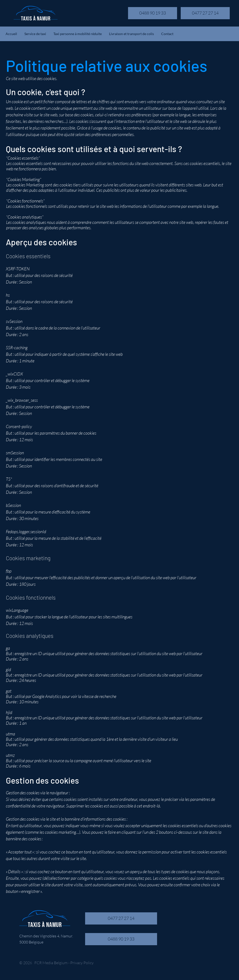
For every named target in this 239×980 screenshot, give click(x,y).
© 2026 (26, 963)
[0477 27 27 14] (205, 13)
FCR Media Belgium (51, 963)
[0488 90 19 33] (153, 13)
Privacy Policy (82, 963)
